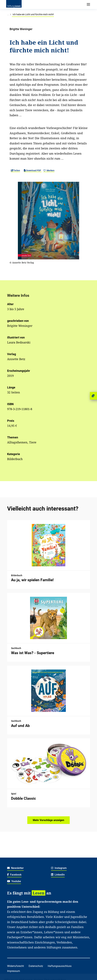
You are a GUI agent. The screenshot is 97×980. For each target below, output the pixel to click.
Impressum (14, 971)
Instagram (59, 868)
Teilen (15, 170)
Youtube (14, 881)
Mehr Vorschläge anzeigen (48, 820)
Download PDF (33, 170)
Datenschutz (36, 966)
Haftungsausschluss (60, 966)
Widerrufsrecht (16, 966)
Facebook (14, 875)
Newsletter (16, 868)
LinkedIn (58, 875)
